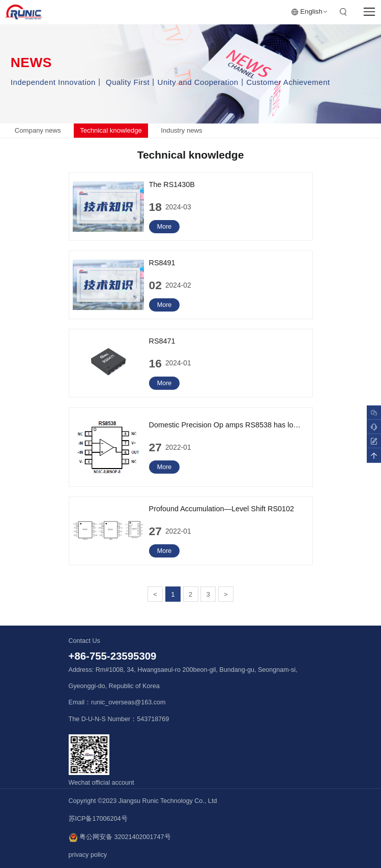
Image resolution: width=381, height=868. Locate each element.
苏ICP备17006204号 (98, 819)
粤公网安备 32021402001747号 (120, 838)
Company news (38, 130)
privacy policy (88, 855)
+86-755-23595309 (113, 656)
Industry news (181, 130)
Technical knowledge (111, 130)
